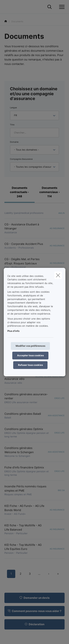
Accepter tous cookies (30, 355)
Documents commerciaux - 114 (50, 192)
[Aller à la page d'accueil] (7, 7)
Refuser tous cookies (30, 365)
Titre (12, 125)
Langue (13, 108)
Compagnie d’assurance (21, 159)
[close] (58, 275)
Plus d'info (13, 331)
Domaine (14, 142)
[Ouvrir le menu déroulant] (61, 7)
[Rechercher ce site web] (50, 7)
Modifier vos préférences (30, 346)
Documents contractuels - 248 (19, 192)
